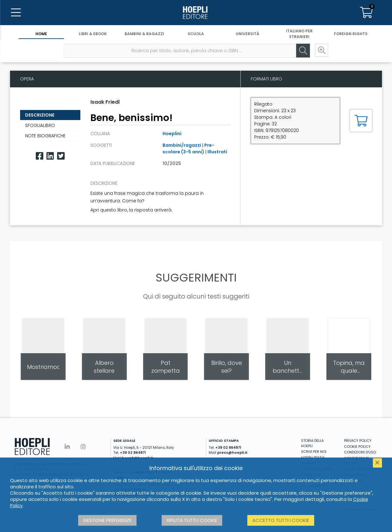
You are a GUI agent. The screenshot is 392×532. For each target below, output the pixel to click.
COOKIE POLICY (357, 447)
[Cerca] (302, 51)
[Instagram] (83, 447)
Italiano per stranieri (299, 34)
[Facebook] (40, 156)
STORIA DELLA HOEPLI (312, 443)
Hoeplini (172, 134)
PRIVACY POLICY (358, 441)
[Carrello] (366, 13)
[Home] (196, 13)
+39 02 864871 (133, 452)
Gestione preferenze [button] (107, 520)
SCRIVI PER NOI (314, 452)
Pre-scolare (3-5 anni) (188, 148)
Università (247, 34)
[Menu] (16, 13)
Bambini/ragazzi (182, 145)
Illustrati (217, 152)
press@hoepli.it (232, 452)
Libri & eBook (93, 34)
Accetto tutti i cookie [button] (281, 520)
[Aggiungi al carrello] (361, 121)
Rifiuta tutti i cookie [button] (192, 520)
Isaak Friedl (105, 102)
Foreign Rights (351, 34)
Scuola (196, 34)
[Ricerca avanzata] (321, 51)
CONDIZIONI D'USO (360, 452)
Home (41, 34)
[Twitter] (61, 156)
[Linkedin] (50, 156)
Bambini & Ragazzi (144, 34)
